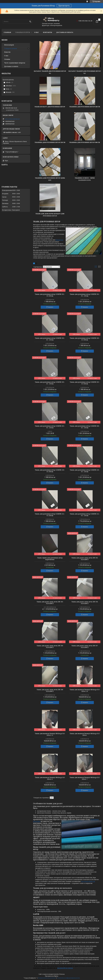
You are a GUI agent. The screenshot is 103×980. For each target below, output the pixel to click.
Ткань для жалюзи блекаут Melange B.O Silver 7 (85, 778)
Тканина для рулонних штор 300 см (85, 142)
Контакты (48, 32)
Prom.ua (62, 974)
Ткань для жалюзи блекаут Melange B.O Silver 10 (85, 690)
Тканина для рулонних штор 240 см (85, 107)
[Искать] (30, 22)
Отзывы (7, 59)
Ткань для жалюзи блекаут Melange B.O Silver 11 (50, 734)
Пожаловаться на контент (47, 978)
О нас (36, 32)
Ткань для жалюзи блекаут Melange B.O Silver (85, 734)
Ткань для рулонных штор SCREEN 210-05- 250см (85, 471)
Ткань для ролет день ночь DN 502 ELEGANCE (85, 559)
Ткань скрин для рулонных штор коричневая (50, 559)
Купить (51, 307)
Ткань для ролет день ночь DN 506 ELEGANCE (50, 647)
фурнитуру (59, 240)
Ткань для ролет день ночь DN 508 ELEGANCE (50, 690)
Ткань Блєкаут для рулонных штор (50, 107)
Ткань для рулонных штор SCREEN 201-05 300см (50, 295)
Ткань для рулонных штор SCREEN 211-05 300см (50, 515)
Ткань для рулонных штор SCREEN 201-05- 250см (85, 295)
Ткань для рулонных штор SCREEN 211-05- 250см (85, 515)
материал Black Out (88, 881)
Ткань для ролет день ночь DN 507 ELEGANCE (85, 647)
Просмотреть (64, 6)
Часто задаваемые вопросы (15, 63)
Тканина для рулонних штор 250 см (50, 142)
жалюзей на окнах (65, 968)
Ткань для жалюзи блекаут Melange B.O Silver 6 (50, 778)
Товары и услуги (23, 32)
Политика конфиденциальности (68, 978)
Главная (7, 32)
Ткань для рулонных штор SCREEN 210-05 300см (50, 471)
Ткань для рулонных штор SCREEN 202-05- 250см (50, 339)
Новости (7, 52)
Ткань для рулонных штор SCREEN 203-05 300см (85, 339)
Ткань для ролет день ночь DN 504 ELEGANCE (85, 603)
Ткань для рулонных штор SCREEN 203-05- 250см (50, 383)
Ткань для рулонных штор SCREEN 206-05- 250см (85, 427)
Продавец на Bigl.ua (52, 976)
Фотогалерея (9, 45)
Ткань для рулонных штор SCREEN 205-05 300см (85, 383)
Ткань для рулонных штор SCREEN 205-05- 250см (50, 427)
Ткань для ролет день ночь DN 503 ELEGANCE (50, 603)
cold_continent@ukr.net (12, 119)
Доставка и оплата (65, 32)
